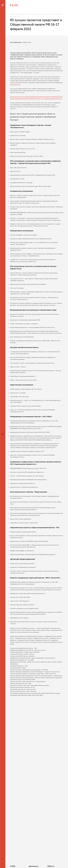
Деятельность (34, 866)
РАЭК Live (18, 14)
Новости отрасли (25, 14)
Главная (12, 14)
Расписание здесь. (15, 85)
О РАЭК (13, 866)
